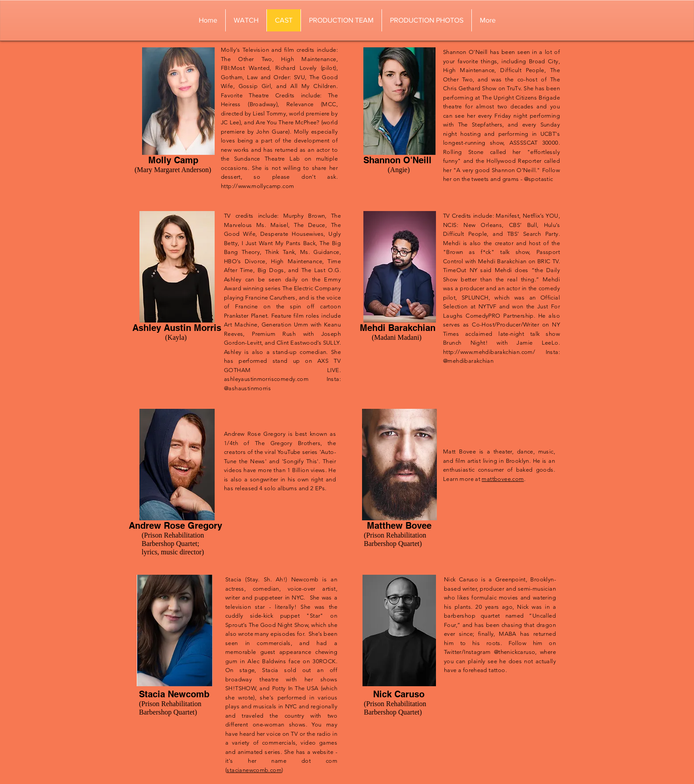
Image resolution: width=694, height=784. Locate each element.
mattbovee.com (503, 479)
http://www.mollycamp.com (257, 186)
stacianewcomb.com (254, 770)
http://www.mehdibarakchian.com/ (489, 352)
